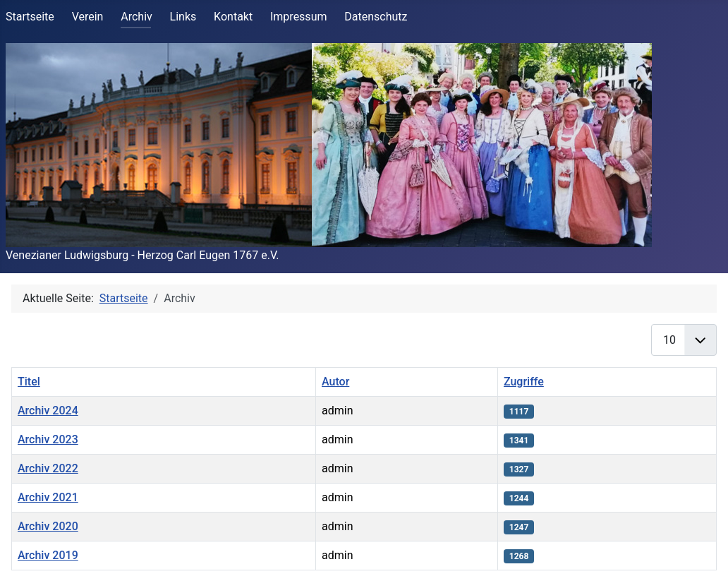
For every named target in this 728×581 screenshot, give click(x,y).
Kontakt (233, 17)
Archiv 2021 (48, 497)
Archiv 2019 (48, 555)
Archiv (136, 17)
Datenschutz (376, 17)
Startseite (30, 17)
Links (183, 17)
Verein (88, 17)
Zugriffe (524, 382)
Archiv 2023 (48, 439)
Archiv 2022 (48, 468)
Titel (29, 382)
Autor (335, 382)
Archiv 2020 (48, 526)
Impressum (299, 17)
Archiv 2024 (48, 411)
